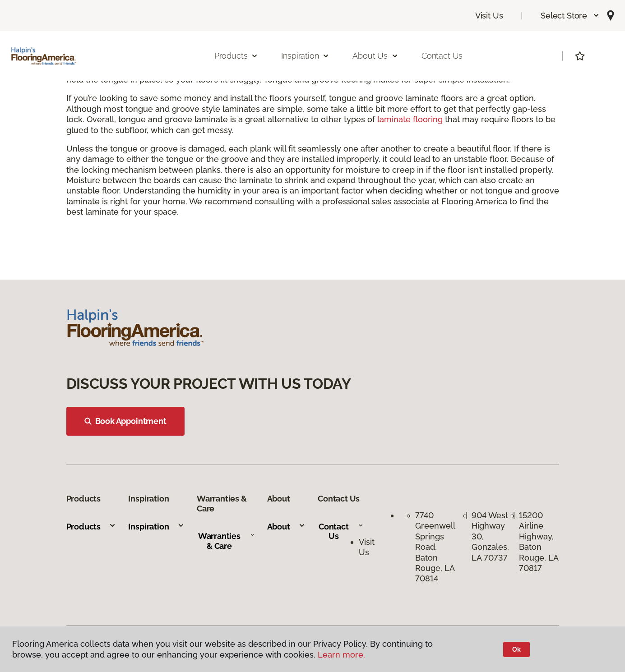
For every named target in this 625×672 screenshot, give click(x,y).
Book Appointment (125, 421)
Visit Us (489, 16)
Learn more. (341, 655)
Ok (516, 649)
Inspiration (156, 527)
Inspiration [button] (305, 56)
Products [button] (236, 56)
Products (91, 527)
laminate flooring (410, 119)
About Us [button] (375, 56)
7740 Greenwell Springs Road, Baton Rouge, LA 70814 (435, 547)
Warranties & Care (226, 541)
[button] (570, 16)
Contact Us (442, 56)
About (286, 527)
